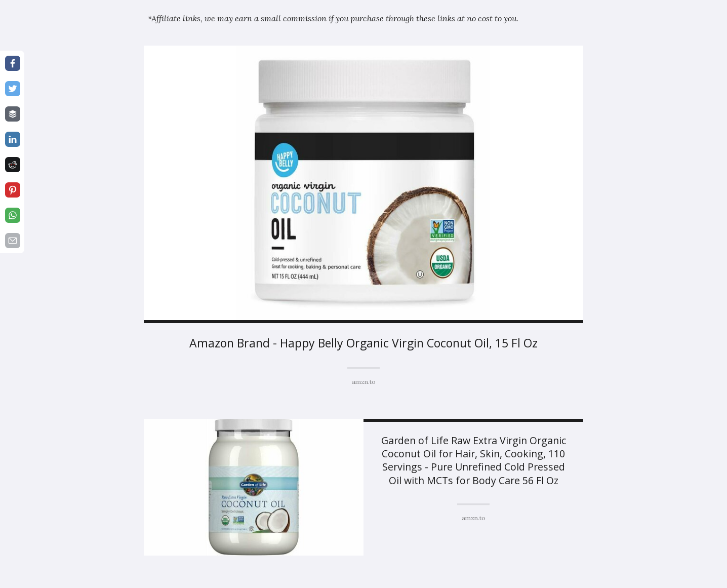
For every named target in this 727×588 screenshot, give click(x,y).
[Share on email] (13, 241)
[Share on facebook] (13, 63)
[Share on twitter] (13, 89)
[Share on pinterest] (13, 190)
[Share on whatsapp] (13, 215)
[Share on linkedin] (13, 139)
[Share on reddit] (13, 165)
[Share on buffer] (13, 114)
